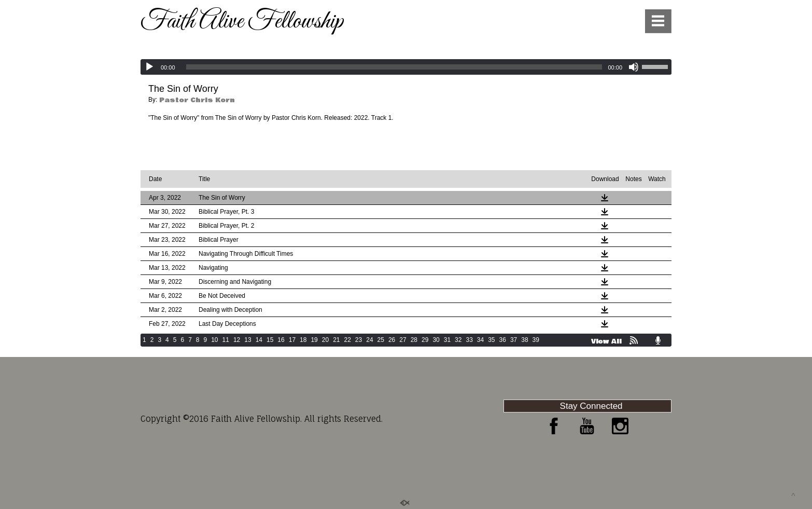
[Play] (149, 67)
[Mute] (634, 67)
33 (469, 340)
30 (436, 340)
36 (503, 340)
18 (303, 340)
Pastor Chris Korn (197, 100)
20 (325, 340)
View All (606, 341)
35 (491, 340)
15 (270, 340)
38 (524, 340)
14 (259, 340)
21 (336, 340)
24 (369, 340)
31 (447, 340)
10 (214, 340)
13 (248, 340)
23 (359, 340)
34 (480, 340)
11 (226, 340)
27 (403, 340)
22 (348, 340)
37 (514, 340)
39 (536, 340)
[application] (406, 67)
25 (381, 340)
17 (292, 340)
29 (425, 340)
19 (314, 340)
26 (392, 340)
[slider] (394, 67)
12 (237, 340)
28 (414, 340)
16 (281, 340)
